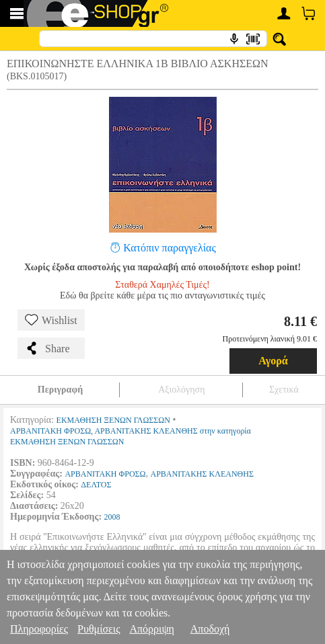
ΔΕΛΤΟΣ (96, 485)
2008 (112, 517)
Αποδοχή (210, 629)
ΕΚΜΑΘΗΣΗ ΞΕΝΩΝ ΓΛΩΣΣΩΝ (113, 420)
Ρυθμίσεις (99, 629)
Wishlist (51, 320)
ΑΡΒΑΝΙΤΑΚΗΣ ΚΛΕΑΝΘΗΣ (202, 474)
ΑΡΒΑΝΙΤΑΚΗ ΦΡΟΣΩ (105, 474)
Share (47, 348)
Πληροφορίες (39, 629)
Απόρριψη (151, 629)
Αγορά (273, 361)
